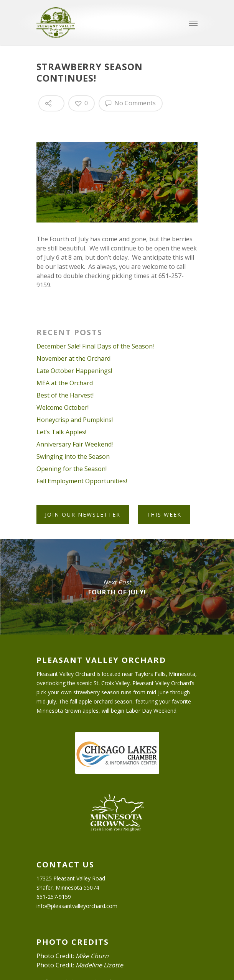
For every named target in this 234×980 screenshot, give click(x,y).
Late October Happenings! (74, 371)
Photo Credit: (73, 956)
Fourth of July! (117, 587)
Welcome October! (63, 407)
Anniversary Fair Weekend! (75, 444)
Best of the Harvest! (65, 395)
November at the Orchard (73, 358)
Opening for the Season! (72, 469)
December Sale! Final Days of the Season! (95, 346)
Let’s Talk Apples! (61, 432)
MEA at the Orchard (65, 383)
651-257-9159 (54, 897)
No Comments (131, 103)
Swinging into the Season (73, 456)
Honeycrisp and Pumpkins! (75, 420)
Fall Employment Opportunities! (82, 481)
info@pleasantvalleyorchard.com (77, 906)
